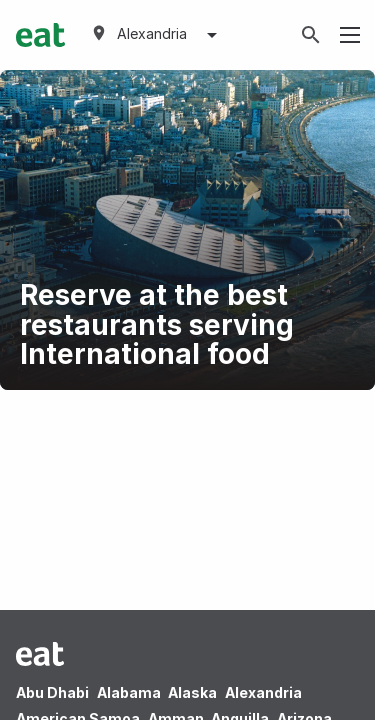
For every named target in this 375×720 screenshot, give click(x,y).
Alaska (192, 692)
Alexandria (263, 692)
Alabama (129, 692)
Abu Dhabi (52, 692)
